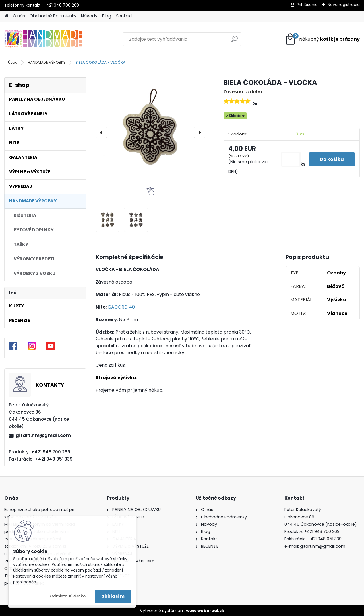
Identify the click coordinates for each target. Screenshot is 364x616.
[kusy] (290, 159)
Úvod (13, 62)
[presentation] (101, 132)
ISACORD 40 (121, 307)
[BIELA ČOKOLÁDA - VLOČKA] (150, 132)
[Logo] (43, 39)
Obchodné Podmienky (53, 16)
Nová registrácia (344, 5)
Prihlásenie (307, 5)
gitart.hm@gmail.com (43, 435)
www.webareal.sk (205, 611)
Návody (89, 16)
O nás (19, 16)
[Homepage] (6, 16)
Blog (107, 16)
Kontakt (124, 16)
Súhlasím (113, 596)
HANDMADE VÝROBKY (46, 62)
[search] (234, 41)
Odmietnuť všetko (68, 596)
